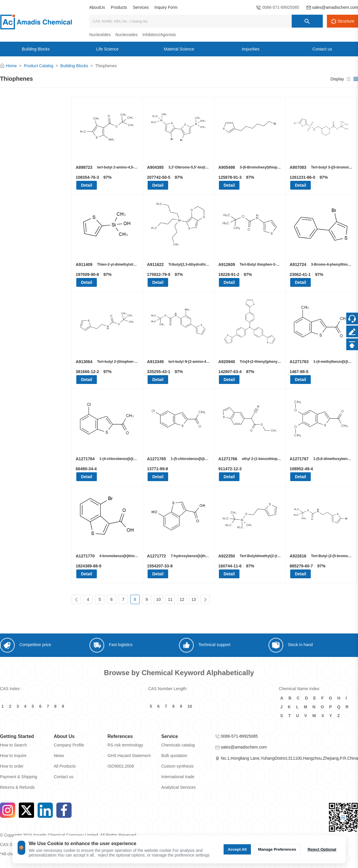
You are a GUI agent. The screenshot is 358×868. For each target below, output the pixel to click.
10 (158, 599)
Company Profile (69, 745)
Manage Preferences (277, 849)
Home (11, 66)
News (59, 756)
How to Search (13, 745)
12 (182, 599)
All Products (65, 766)
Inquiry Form (166, 7)
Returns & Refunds (17, 787)
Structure (346, 21)
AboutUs (97, 7)
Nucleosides (126, 35)
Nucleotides (100, 35)
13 (194, 599)
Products (119, 7)
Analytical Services (178, 787)
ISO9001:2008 (121, 766)
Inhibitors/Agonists (159, 35)
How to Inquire (13, 756)
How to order (12, 766)
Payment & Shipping (19, 777)
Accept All (237, 849)
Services (141, 7)
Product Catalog (38, 66)
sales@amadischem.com (335, 7)
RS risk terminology (125, 745)
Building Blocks (74, 66)
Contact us (64, 777)
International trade (178, 777)
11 (170, 599)
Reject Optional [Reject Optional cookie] (322, 849)
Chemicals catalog (178, 745)
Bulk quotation (174, 756)
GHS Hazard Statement (129, 756)
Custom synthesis (177, 766)
